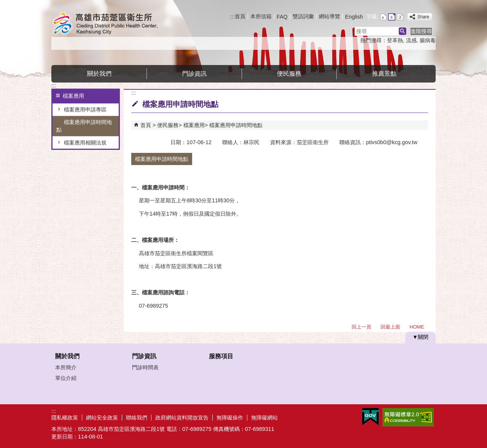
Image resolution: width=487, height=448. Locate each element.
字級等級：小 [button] (383, 17)
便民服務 (289, 74)
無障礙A (408, 417)
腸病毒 (428, 40)
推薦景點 (384, 74)
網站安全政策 (102, 418)
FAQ (282, 17)
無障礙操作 (230, 418)
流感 (411, 40)
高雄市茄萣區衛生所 (116, 24)
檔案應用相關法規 (85, 143)
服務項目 (221, 356)
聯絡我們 (137, 418)
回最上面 (390, 327)
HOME (417, 327)
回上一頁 (361, 327)
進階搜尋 (421, 31)
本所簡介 (66, 367)
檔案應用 (194, 125)
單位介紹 (66, 378)
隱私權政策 (65, 418)
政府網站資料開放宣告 (182, 418)
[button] (403, 31)
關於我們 (99, 74)
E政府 (370, 417)
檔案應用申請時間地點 (84, 126)
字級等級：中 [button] (392, 17)
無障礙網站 (264, 418)
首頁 (240, 16)
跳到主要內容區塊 (4, 4)
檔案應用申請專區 (85, 110)
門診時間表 (145, 367)
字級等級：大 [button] (400, 17)
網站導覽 (329, 16)
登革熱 (395, 40)
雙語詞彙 (303, 16)
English (354, 17)
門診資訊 (194, 74)
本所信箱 (261, 16)
